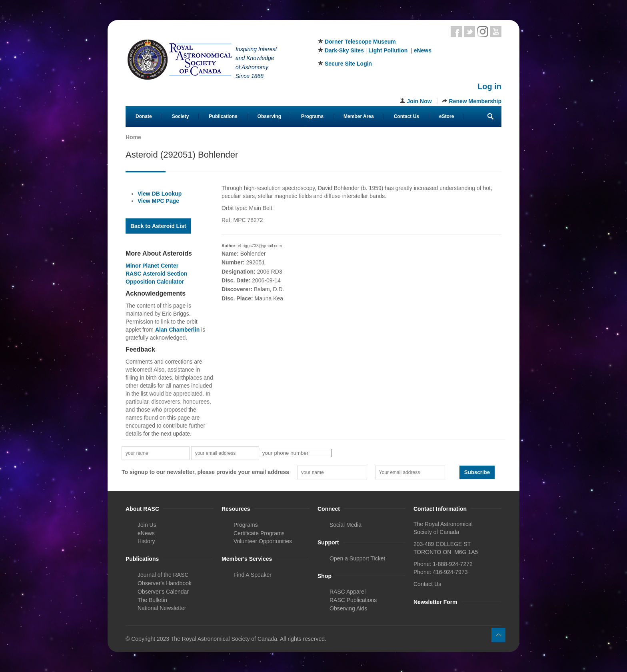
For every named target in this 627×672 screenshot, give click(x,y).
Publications (223, 116)
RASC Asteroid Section (156, 274)
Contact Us (406, 116)
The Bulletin (152, 600)
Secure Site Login (348, 64)
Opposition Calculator (155, 282)
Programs (312, 116)
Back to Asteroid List (158, 226)
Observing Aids (348, 608)
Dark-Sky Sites (344, 50)
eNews (423, 50)
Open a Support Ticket (357, 558)
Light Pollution (388, 50)
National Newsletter (162, 608)
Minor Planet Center (152, 266)
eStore (446, 116)
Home (133, 137)
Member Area (359, 116)
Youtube (496, 32)
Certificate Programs (259, 533)
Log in (489, 86)
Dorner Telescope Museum (360, 42)
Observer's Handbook (165, 583)
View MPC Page (158, 201)
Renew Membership (475, 101)
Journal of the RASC (163, 575)
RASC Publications (353, 600)
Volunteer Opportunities (263, 541)
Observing (269, 116)
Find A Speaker (253, 575)
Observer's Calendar (163, 592)
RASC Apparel (347, 592)
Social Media (345, 525)
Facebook (456, 32)
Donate (144, 116)
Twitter (469, 32)
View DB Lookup (160, 194)
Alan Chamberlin (177, 330)
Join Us (147, 525)
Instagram (483, 32)
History (146, 541)
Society (181, 116)
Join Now (419, 101)
